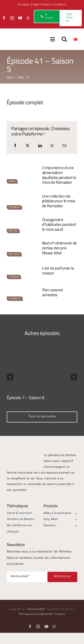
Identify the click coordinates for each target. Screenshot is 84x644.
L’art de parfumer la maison (58, 271)
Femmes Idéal (36, 610)
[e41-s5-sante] (23, 168)
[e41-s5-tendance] (23, 194)
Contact (60, 5)
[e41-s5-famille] (23, 218)
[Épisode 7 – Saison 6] (42, 355)
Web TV (23, 78)
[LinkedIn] (40, 146)
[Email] (65, 146)
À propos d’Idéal (28, 5)
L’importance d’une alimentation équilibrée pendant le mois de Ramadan (59, 175)
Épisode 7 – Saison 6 (26, 397)
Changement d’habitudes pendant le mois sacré (59, 224)
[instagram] (12, 18)
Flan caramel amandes (53, 292)
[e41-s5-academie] (23, 285)
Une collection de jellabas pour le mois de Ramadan (59, 201)
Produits (47, 5)
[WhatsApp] (52, 146)
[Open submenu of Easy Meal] (75, 520)
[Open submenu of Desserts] (75, 526)
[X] (28, 146)
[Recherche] (64, 39)
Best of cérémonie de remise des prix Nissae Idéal (60, 248)
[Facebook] (15, 146)
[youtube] (20, 18)
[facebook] (4, 18)
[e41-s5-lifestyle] (23, 264)
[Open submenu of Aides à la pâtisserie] (75, 513)
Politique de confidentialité (36, 615)
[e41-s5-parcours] (23, 241)
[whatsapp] (28, 18)
